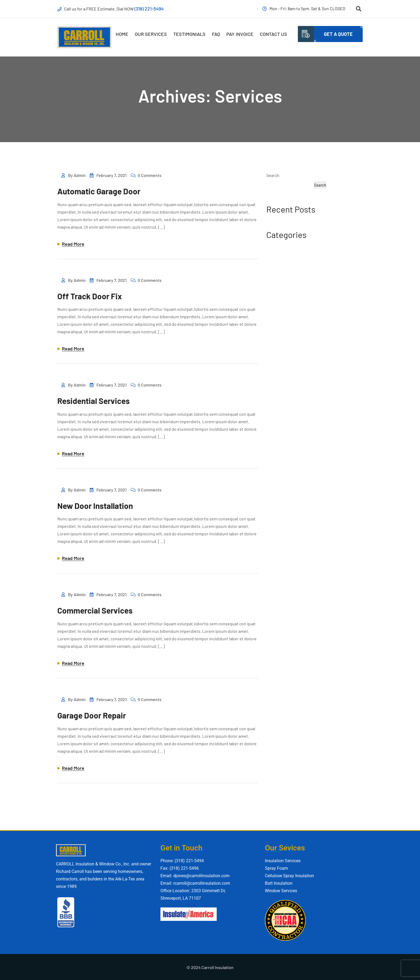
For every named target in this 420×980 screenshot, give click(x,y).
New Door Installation (95, 505)
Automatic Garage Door (99, 191)
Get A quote (338, 34)
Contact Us (273, 34)
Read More (73, 244)
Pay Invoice (240, 34)
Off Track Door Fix (90, 296)
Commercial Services (95, 610)
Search (273, 175)
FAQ (216, 34)
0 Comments (150, 175)
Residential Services (93, 401)
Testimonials (189, 34)
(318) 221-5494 (149, 9)
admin (80, 175)
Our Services (151, 34)
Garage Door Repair (92, 715)
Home (122, 34)
